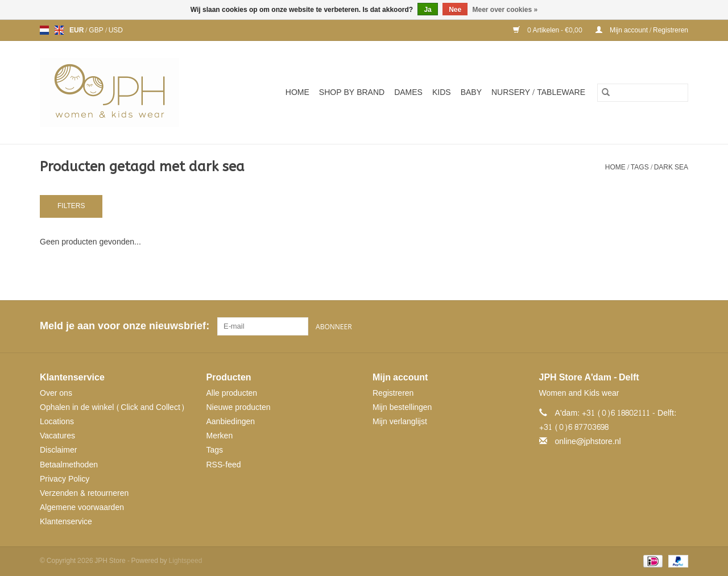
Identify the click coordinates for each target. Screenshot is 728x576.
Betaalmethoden (69, 465)
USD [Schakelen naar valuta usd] (116, 30)
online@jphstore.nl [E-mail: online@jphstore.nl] (588, 442)
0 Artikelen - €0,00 (549, 30)
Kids (442, 92)
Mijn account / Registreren (642, 30)
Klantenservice (66, 522)
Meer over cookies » (505, 10)
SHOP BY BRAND (352, 92)
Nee (455, 10)
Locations (57, 422)
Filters (71, 206)
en (59, 30)
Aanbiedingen (231, 422)
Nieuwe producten (239, 407)
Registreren (393, 393)
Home (297, 92)
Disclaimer (58, 450)
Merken (220, 436)
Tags (640, 167)
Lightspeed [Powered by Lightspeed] (186, 561)
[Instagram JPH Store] (679, 326)
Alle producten (232, 393)
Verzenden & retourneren (84, 493)
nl (44, 30)
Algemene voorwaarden (82, 507)
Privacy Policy (65, 479)
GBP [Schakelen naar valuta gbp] (97, 30)
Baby (471, 92)
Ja (427, 10)
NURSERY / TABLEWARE (538, 92)
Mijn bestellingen (402, 407)
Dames (408, 92)
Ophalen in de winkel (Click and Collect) (112, 407)
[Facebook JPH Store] (638, 326)
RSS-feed (224, 465)
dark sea (671, 167)
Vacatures (57, 436)
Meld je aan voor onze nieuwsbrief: (124, 326)
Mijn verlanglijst (400, 422)
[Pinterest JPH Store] (659, 326)
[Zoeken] (643, 93)
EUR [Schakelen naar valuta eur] (77, 30)
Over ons (56, 393)
